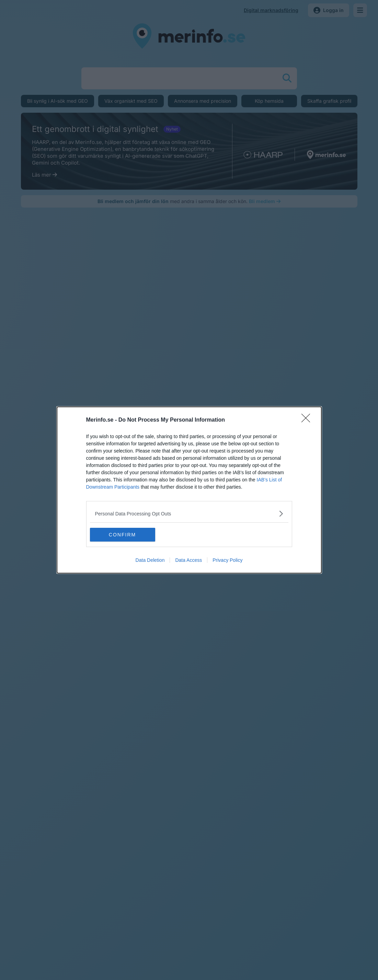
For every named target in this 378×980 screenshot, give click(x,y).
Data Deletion (150, 560)
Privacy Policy (227, 560)
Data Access (188, 560)
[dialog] (189, 490)
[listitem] (189, 514)
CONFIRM (122, 534)
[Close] (308, 420)
